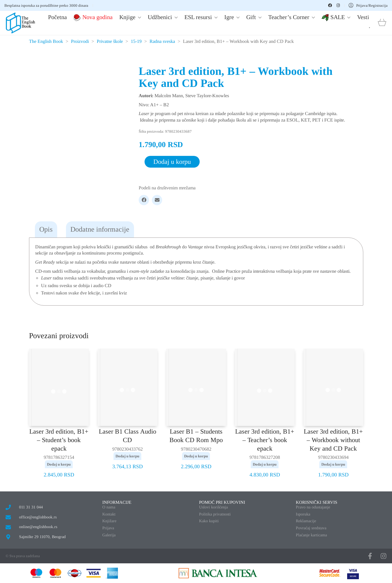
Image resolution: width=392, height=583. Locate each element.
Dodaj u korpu (172, 162)
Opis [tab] (46, 229)
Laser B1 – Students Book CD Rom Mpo (196, 436)
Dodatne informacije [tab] (100, 229)
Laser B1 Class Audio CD (128, 436)
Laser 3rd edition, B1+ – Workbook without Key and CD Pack (333, 440)
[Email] (157, 200)
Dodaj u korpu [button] (59, 464)
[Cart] (382, 23)
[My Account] (368, 5)
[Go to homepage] (21, 23)
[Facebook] (144, 200)
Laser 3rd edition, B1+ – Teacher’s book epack (265, 440)
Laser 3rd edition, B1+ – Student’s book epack (59, 440)
